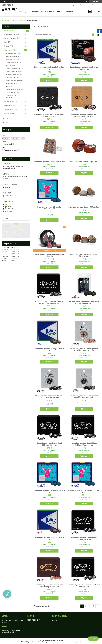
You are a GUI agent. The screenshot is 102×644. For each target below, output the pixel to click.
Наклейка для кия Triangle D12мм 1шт (49, 538)
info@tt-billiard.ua (10, 205)
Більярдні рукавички (13, 74)
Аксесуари (22, 21)
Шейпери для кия (12, 53)
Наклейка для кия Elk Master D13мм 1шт (49, 491)
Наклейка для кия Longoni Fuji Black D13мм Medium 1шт (84, 302)
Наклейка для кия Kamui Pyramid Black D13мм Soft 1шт (49, 397)
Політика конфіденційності (73, 642)
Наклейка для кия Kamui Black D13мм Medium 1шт (84, 586)
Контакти (69, 12)
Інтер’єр (7, 46)
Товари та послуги (48, 12)
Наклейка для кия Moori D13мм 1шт (49, 162)
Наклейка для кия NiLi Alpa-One (84, 162)
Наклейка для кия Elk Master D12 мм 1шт (84, 491)
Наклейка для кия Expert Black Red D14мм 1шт (49, 255)
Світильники (9, 114)
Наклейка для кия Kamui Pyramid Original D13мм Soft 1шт (84, 350)
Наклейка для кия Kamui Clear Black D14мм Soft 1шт (49, 115)
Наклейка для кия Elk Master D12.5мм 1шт (49, 208)
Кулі (6, 42)
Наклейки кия (11, 59)
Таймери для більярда (13, 89)
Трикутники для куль (13, 92)
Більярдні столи (10, 34)
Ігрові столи (8, 106)
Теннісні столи (9, 110)
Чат (93, 639)
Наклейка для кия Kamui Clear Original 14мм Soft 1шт (84, 115)
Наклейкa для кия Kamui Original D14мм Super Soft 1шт (49, 586)
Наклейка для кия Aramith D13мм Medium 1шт (84, 68)
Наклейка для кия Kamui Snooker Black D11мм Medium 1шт (49, 302)
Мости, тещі (10, 83)
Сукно (8, 86)
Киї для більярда (10, 38)
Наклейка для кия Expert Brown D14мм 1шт (84, 255)
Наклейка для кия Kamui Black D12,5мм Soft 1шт (49, 444)
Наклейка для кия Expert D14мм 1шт (84, 207)
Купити (50, 80)
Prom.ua (61, 640)
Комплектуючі (9, 102)
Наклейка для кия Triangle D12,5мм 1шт (49, 68)
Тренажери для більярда (11, 96)
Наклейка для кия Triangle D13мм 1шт (49, 350)
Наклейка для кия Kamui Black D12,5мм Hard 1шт (84, 538)
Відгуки (5, 122)
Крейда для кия (11, 65)
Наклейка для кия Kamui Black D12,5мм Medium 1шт (84, 444)
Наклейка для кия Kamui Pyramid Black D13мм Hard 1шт (84, 397)
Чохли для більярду (13, 71)
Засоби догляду (11, 77)
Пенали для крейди (12, 56)
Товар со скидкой (12, 62)
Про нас (60, 12)
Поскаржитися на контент (56, 642)
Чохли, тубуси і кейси (13, 68)
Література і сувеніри (13, 80)
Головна (35, 12)
